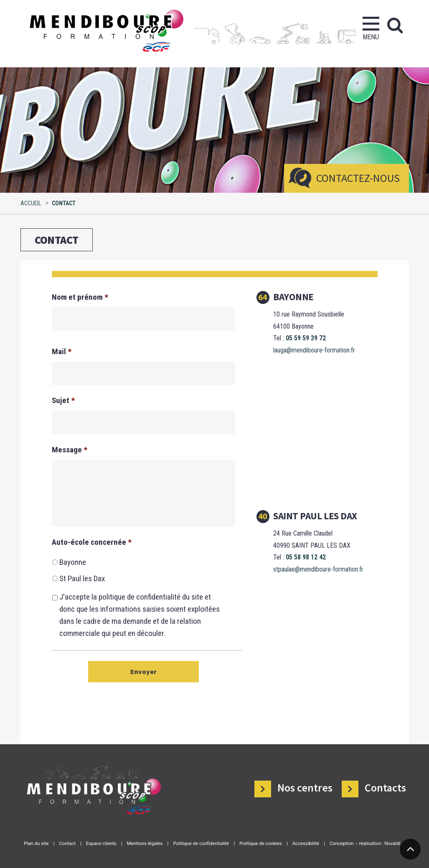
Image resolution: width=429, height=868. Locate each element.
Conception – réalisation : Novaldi (365, 843)
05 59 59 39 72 (306, 338)
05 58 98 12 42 (306, 557)
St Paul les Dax (82, 578)
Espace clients (101, 843)
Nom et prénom (80, 297)
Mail (62, 351)
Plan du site (36, 843)
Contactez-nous (358, 178)
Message (70, 450)
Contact (67, 843)
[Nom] (143, 319)
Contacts (385, 788)
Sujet (63, 400)
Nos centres (305, 788)
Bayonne (73, 562)
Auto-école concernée (92, 542)
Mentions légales (145, 843)
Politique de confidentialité (201, 843)
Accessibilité (306, 843)
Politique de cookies (261, 843)
